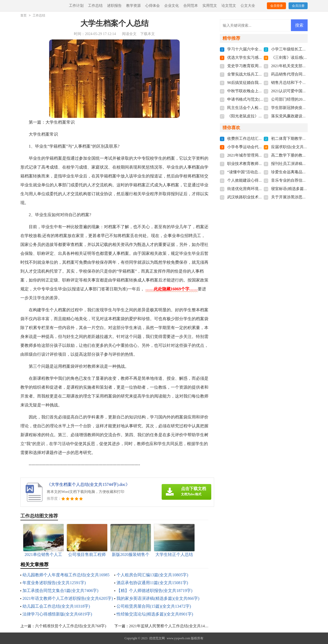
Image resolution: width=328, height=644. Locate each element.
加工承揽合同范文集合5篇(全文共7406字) (60, 591)
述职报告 (114, 6)
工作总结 (95, 6)
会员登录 (277, 6)
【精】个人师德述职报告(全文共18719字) (154, 591)
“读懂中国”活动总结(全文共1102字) (258, 172)
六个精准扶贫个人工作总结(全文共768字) (71, 626)
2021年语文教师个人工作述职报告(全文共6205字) (68, 598)
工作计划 (76, 6)
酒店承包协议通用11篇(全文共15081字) (152, 583)
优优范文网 (157, 638)
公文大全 (248, 6)
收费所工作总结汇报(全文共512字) (257, 139)
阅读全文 (129, 34)
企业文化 (172, 6)
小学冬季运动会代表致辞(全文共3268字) (262, 147)
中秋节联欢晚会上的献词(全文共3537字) (262, 91)
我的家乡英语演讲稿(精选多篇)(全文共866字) (158, 598)
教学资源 (133, 6)
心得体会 (153, 6)
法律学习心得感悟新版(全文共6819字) (57, 614)
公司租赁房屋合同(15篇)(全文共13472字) (154, 606)
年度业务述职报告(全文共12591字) (54, 583)
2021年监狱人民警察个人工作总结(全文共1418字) (171, 626)
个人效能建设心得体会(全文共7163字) (260, 180)
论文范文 (229, 6)
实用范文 (210, 6)
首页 (24, 15)
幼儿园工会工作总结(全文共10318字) (56, 606)
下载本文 (148, 34)
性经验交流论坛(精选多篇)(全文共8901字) (155, 614)
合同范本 (191, 6)
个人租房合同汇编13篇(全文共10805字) (152, 575)
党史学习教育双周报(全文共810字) (257, 66)
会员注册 (298, 6)
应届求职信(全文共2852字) (294, 147)
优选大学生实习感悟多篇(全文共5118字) (262, 57)
